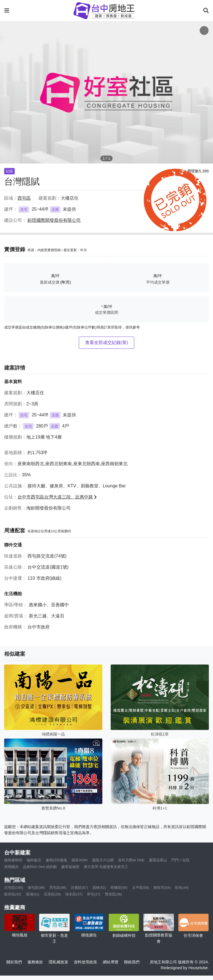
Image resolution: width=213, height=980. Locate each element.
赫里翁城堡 (70, 867)
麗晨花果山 (158, 860)
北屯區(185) (14, 888)
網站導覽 (111, 962)
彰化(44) (182, 888)
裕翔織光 (11, 867)
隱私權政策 (59, 962)
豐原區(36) (113, 894)
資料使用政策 (85, 962)
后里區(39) (52, 894)
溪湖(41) (33, 894)
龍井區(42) (13, 894)
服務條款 (35, 962)
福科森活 (34, 860)
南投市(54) (162, 888)
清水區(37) (74, 894)
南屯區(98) (36, 888)
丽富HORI (80, 860)
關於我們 (14, 962)
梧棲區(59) (119, 888)
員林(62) (99, 888)
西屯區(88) (58, 888)
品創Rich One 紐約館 (40, 867)
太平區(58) (141, 888)
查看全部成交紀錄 (107, 343)
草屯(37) (94, 894)
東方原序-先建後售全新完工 (106, 867)
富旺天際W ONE (131, 860)
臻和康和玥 (13, 860)
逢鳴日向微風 (56, 860)
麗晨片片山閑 (103, 860)
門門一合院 (180, 860)
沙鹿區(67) (79, 888)
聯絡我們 (132, 962)
